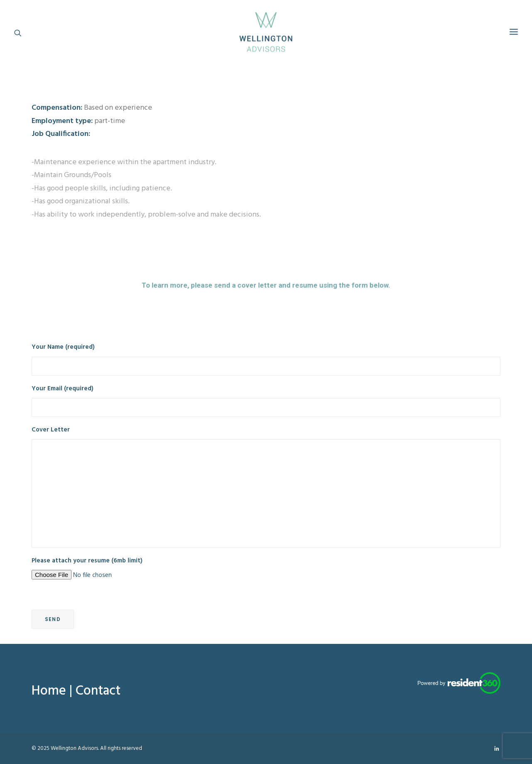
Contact (98, 691)
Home (49, 691)
